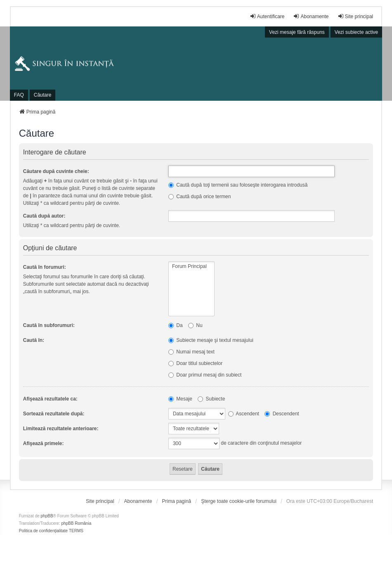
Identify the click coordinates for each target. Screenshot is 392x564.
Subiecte (211, 399)
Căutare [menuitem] (43, 95)
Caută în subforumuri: (49, 325)
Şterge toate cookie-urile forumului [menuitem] (239, 501)
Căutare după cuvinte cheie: (56, 171)
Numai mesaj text (191, 352)
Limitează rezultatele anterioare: (61, 429)
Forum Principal (191, 267)
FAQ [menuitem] (19, 95)
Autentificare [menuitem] (267, 16)
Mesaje (180, 399)
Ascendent (244, 414)
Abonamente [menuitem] (311, 16)
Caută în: (34, 340)
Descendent (282, 414)
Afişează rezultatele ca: (50, 399)
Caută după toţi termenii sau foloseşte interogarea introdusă (238, 185)
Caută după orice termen (200, 197)
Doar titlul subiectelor (195, 363)
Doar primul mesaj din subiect (205, 375)
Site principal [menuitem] (355, 16)
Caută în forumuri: (45, 267)
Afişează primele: (44, 443)
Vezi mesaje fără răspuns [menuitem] (297, 32)
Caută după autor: (44, 216)
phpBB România (76, 523)
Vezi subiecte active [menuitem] (356, 32)
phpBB (47, 516)
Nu (195, 325)
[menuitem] (100, 501)
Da (176, 325)
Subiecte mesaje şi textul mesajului (211, 340)
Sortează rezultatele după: (54, 414)
